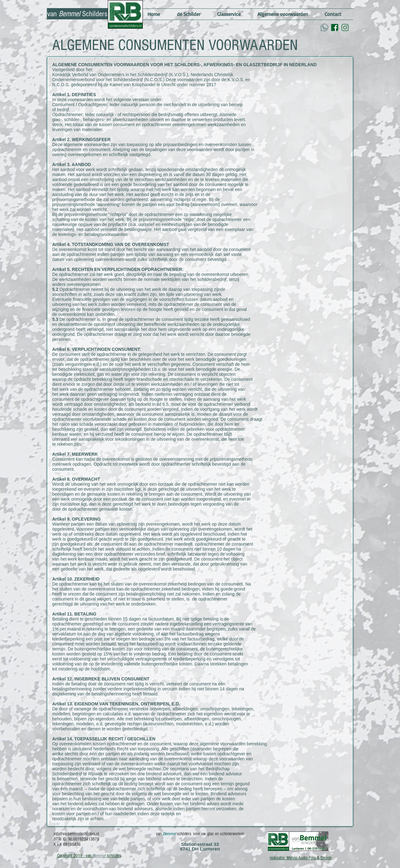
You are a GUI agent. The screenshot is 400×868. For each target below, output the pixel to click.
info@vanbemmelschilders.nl (76, 834)
